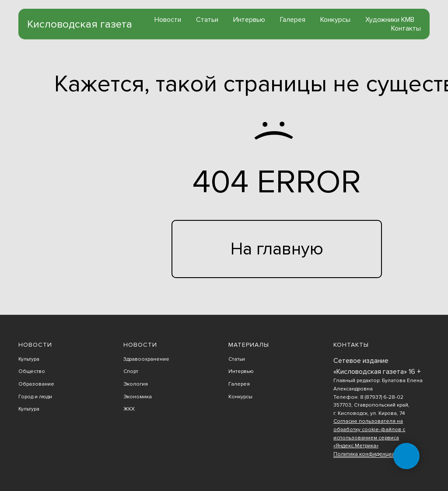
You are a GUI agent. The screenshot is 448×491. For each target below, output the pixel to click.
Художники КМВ (390, 20)
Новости (168, 20)
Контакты (406, 28)
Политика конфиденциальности (374, 454)
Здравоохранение (146, 359)
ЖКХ (129, 409)
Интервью (249, 20)
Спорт (131, 371)
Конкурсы (335, 20)
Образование (36, 384)
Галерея (293, 20)
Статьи (207, 20)
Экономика (138, 397)
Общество (32, 371)
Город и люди (35, 397)
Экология (136, 384)
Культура (29, 359)
